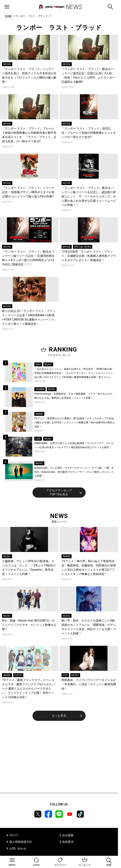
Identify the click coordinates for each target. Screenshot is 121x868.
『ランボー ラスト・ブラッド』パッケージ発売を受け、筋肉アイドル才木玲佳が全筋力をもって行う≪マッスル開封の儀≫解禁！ (29, 75)
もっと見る (59, 716)
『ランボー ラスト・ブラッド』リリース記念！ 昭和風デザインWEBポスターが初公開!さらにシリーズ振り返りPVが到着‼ (28, 192)
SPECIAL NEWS (83, 247)
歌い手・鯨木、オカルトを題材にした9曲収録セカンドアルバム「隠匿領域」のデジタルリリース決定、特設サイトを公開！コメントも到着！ (89, 627)
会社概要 (68, 835)
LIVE (38, 439)
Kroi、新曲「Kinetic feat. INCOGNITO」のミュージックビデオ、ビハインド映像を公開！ (29, 625)
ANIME (39, 414)
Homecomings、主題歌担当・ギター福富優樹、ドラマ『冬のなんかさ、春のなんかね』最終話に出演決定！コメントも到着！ (75, 396)
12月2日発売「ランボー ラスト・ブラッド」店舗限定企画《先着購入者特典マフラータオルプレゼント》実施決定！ (89, 256)
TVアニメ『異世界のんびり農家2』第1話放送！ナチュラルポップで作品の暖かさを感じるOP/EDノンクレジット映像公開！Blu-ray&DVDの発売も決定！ (75, 422)
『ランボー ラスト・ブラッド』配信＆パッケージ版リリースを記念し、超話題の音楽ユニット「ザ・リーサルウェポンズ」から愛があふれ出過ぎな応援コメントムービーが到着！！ (89, 196)
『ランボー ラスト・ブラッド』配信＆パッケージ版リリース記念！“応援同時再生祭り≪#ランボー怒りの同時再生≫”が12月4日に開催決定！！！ (28, 258)
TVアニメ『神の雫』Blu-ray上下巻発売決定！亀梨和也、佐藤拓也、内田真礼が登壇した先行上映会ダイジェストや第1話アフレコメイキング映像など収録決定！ (89, 568)
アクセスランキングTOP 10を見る (59, 492)
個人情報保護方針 (21, 842)
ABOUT (14, 835)
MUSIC (48, 364)
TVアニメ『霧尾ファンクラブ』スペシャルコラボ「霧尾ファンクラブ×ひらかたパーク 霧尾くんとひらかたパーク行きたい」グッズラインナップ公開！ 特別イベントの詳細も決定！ (29, 688)
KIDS (38, 364)
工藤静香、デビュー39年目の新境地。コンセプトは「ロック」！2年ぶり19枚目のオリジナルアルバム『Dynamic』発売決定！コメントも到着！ (29, 568)
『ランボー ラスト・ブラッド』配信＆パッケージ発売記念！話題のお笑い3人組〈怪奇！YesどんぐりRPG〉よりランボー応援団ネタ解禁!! (88, 75)
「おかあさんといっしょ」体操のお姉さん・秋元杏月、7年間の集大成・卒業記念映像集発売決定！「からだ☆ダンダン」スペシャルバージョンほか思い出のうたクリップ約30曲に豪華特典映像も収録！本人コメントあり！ (74, 373)
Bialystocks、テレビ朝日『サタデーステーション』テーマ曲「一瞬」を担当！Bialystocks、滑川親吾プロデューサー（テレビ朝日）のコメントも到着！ (74, 472)
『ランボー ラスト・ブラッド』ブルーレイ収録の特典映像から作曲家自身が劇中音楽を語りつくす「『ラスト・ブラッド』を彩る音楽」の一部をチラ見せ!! (29, 135)
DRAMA (40, 389)
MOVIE (7, 64)
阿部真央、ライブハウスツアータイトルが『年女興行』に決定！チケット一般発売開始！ (89, 684)
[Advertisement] (59, 760)
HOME (8, 16)
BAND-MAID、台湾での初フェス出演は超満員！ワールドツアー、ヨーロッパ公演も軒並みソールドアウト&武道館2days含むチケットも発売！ (74, 445)
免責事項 (68, 842)
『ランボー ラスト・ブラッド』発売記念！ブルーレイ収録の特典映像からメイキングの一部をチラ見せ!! (89, 133)
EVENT (18, 675)
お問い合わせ (18, 848)
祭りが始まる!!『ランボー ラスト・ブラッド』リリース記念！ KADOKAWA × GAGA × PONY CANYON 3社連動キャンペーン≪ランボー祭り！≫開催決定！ (29, 317)
